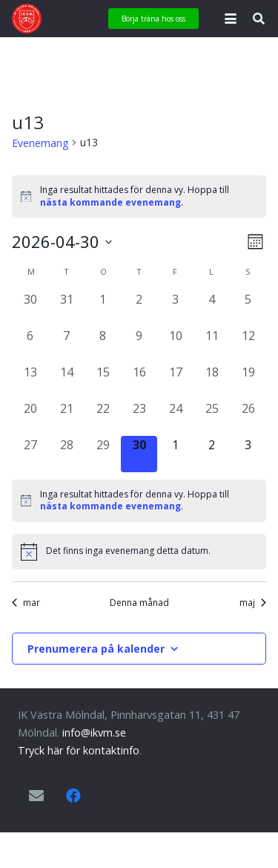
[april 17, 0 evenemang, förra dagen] (175, 381)
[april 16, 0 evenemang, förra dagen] (139, 381)
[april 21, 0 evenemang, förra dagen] (66, 418)
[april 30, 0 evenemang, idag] (139, 454)
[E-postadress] (36, 796)
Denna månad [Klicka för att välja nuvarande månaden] (139, 603)
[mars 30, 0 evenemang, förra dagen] (30, 309)
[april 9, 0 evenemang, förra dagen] (139, 345)
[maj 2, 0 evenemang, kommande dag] (212, 454)
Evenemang (40, 143)
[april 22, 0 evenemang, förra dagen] (103, 418)
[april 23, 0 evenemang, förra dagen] (139, 418)
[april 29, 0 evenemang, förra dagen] (103, 454)
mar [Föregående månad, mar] (26, 603)
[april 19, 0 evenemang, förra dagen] (248, 381)
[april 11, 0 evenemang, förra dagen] (212, 345)
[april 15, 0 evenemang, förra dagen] (103, 381)
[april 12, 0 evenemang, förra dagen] (248, 345)
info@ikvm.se (94, 732)
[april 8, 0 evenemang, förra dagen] (103, 345)
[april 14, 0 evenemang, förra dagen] (66, 381)
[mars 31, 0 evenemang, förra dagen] (66, 309)
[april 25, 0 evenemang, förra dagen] (212, 418)
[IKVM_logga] (27, 19)
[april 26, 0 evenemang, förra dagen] (248, 418)
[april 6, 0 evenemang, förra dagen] (30, 345)
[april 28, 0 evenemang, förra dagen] (66, 454)
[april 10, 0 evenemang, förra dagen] (175, 345)
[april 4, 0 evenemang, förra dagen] (212, 309)
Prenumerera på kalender (96, 649)
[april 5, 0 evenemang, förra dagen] (248, 309)
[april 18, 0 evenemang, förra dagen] (212, 381)
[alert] (139, 196)
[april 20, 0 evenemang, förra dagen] (30, 418)
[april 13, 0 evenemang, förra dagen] (30, 381)
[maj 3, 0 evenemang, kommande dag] (248, 454)
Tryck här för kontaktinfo (79, 750)
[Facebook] (73, 796)
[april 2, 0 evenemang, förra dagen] (139, 309)
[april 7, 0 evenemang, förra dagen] (66, 345)
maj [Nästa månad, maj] (253, 603)
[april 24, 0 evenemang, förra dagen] (175, 418)
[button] (231, 19)
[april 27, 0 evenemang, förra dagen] (30, 454)
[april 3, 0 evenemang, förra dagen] (175, 309)
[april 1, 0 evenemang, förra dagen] (103, 309)
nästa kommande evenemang (110, 202)
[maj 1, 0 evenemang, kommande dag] (175, 454)
